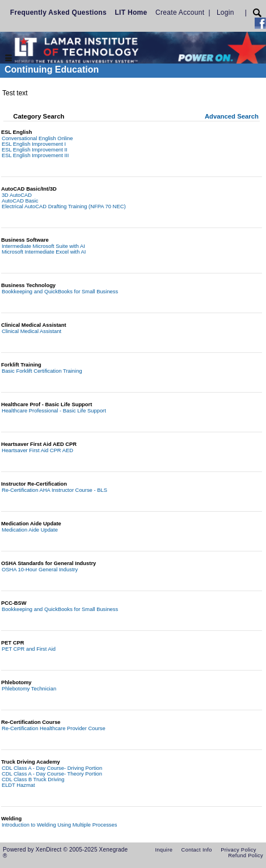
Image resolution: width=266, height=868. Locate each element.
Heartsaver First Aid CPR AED (37, 450)
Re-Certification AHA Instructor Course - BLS (54, 490)
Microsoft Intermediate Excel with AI (44, 252)
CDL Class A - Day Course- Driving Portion (52, 768)
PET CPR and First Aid (29, 649)
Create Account (180, 12)
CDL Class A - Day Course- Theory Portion (52, 774)
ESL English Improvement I (34, 144)
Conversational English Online (37, 138)
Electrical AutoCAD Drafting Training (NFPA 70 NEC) (64, 207)
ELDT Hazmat (18, 785)
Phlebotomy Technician (29, 689)
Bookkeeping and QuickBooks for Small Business (60, 292)
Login (225, 12)
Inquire (164, 850)
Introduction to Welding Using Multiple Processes (60, 825)
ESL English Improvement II (35, 150)
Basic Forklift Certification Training (42, 371)
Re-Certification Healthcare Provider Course (54, 728)
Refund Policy (246, 856)
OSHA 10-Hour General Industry (40, 570)
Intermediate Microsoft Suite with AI (43, 246)
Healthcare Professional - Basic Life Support (54, 411)
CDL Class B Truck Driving (33, 779)
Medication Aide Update (30, 530)
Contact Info (197, 850)
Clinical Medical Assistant (31, 331)
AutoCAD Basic (20, 201)
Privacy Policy (238, 850)
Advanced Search (232, 116)
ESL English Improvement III (35, 155)
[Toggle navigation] (9, 59)
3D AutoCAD (17, 195)
